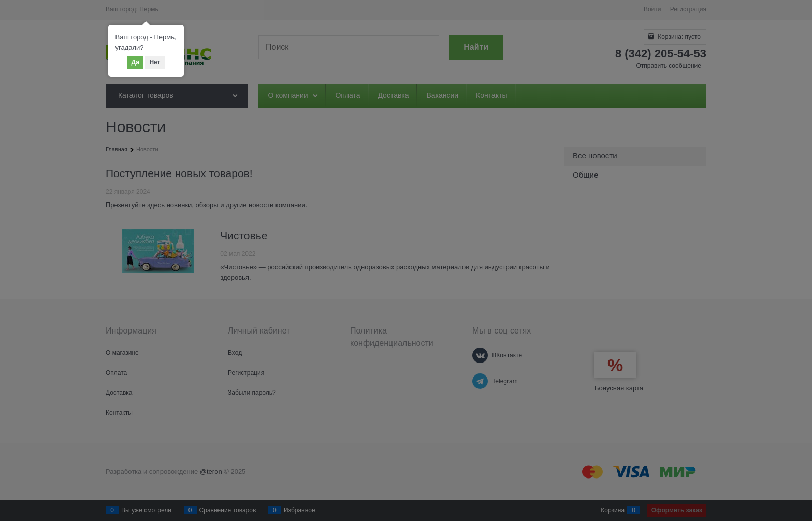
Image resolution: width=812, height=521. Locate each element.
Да (135, 62)
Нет (155, 62)
